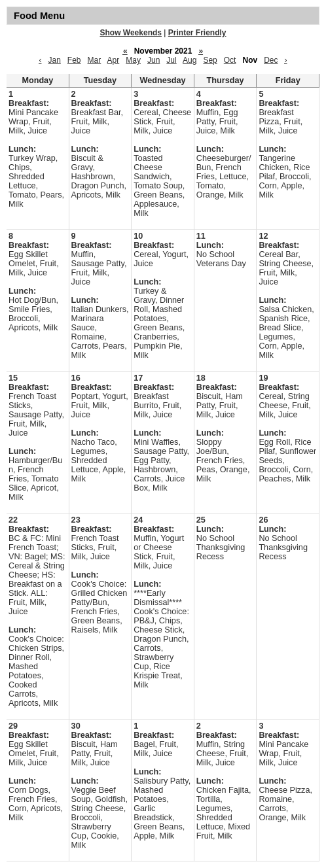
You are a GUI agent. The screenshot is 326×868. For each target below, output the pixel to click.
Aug (190, 60)
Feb (74, 60)
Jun (154, 60)
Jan (54, 60)
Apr (114, 60)
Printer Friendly (197, 33)
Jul (171, 60)
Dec (271, 60)
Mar (95, 60)
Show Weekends (131, 33)
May (133, 60)
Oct (230, 60)
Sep (210, 60)
